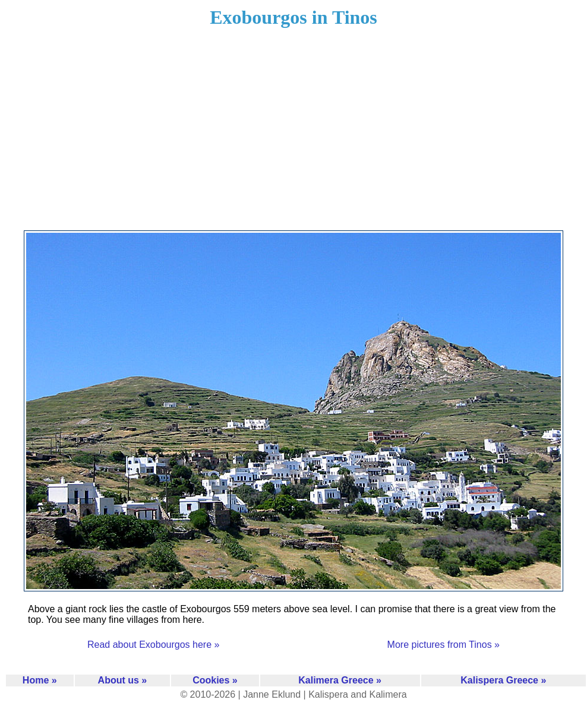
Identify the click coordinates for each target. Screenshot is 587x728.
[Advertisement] (294, 137)
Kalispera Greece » (503, 680)
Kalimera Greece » (340, 680)
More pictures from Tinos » (444, 645)
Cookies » (215, 680)
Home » (40, 680)
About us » (123, 680)
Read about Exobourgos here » (153, 645)
